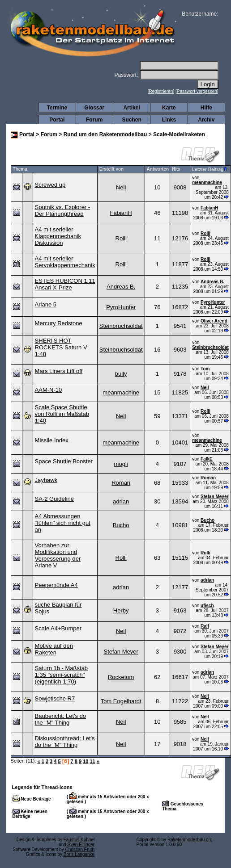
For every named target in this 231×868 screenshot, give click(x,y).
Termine (57, 108)
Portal (57, 120)
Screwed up (50, 185)
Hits (176, 169)
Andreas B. (121, 287)
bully (121, 374)
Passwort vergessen (197, 91)
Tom (205, 369)
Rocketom (121, 677)
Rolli (121, 238)
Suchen (131, 120)
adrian (121, 501)
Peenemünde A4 (56, 585)
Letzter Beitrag (210, 170)
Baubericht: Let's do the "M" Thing (61, 719)
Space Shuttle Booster (64, 461)
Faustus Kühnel (79, 840)
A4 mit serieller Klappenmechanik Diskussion (58, 236)
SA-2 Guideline (54, 499)
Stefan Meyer (214, 497)
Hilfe (206, 108)
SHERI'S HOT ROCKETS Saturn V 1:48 (61, 347)
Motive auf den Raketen (54, 649)
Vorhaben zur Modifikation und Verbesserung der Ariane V (58, 555)
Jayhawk (46, 480)
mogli (121, 464)
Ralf (205, 626)
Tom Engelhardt (121, 701)
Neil (121, 187)
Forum (94, 120)
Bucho (121, 525)
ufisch (207, 606)
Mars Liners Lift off (59, 371)
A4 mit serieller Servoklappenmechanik (65, 262)
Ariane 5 (46, 304)
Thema (20, 169)
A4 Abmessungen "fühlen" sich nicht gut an (63, 523)
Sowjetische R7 (55, 698)
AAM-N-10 (49, 390)
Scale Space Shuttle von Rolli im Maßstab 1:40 (62, 414)
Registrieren (161, 91)
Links (169, 120)
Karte (169, 108)
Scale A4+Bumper (58, 628)
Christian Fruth (80, 849)
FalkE (207, 459)
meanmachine (207, 182)
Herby (121, 610)
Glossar (94, 108)
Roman (121, 483)
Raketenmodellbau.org (190, 840)
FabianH (121, 213)
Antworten (158, 169)
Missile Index (52, 440)
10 (86, 761)
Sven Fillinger (81, 845)
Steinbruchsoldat (121, 326)
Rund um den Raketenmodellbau (105, 134)
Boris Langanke (79, 854)
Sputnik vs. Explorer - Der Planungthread (63, 210)
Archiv (206, 120)
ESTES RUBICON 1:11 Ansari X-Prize (65, 284)
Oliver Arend (214, 321)
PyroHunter (121, 307)
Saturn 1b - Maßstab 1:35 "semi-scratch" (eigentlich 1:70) (62, 675)
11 (92, 761)
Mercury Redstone (59, 323)
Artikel (131, 108)
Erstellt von (111, 169)
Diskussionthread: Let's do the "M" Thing (65, 742)
